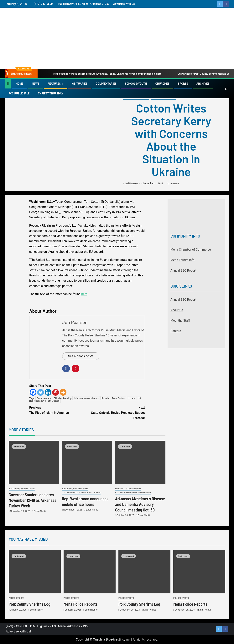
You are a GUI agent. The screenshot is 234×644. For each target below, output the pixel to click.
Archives (203, 84)
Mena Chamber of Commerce (191, 250)
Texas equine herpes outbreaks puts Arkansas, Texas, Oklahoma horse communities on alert (102, 74)
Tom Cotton (118, 398)
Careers (176, 331)
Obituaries (80, 84)
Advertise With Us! (124, 4)
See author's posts (81, 356)
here (84, 294)
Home (20, 84)
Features (54, 84)
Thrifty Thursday (51, 93)
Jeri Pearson (132, 184)
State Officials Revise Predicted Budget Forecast (116, 412)
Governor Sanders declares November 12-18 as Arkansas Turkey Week (32, 500)
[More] (63, 392)
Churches (162, 84)
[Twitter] (41, 392)
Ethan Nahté (40, 511)
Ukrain (131, 398)
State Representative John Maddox (133, 493)
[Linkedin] (48, 392)
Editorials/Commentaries (22, 489)
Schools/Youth (136, 84)
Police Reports (16, 598)
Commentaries (106, 84)
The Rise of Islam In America (58, 410)
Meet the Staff (180, 321)
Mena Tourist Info (182, 260)
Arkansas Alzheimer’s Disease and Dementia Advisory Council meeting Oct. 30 (140, 504)
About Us (177, 310)
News (36, 84)
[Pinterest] (56, 392)
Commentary (44, 398)
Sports (183, 84)
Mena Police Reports (81, 604)
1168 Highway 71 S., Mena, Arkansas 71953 (83, 4)
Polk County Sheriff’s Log (30, 604)
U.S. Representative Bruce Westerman (81, 493)
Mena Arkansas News (86, 398)
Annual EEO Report (183, 271)
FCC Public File (19, 93)
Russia (105, 398)
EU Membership (63, 398)
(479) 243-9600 (43, 4)
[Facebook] (33, 392)
